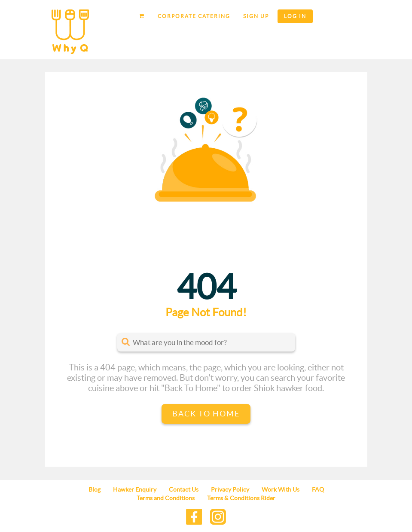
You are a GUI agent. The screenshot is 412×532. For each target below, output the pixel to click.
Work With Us (281, 489)
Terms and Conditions (166, 498)
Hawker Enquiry (135, 489)
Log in (295, 16)
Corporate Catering (194, 16)
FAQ (318, 489)
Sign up (256, 16)
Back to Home (206, 414)
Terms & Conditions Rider (241, 498)
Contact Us (184, 489)
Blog (95, 489)
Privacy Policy (230, 489)
